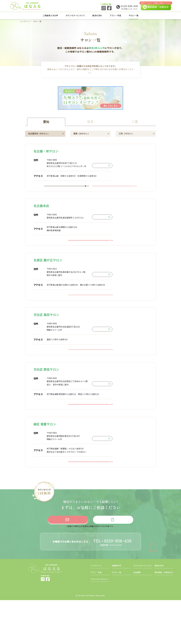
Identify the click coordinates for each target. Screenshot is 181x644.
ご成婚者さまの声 (50, 15)
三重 (135, 122)
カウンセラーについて (75, 15)
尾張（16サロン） (82, 134)
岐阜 (90, 122)
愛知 (46, 122)
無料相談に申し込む (65, 563)
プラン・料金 (115, 15)
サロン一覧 (134, 15)
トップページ (25, 21)
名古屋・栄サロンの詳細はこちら (67, 190)
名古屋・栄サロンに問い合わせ (115, 190)
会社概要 (137, 616)
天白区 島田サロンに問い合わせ (90, 374)
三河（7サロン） (126, 134)
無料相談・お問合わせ (164, 616)
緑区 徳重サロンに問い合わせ (90, 500)
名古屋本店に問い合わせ (90, 251)
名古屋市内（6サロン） (39, 134)
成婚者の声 (117, 609)
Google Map (102, 165)
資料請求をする (116, 563)
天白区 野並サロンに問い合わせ (90, 436)
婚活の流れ (97, 15)
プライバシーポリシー (100, 623)
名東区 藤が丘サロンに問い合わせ (90, 312)
